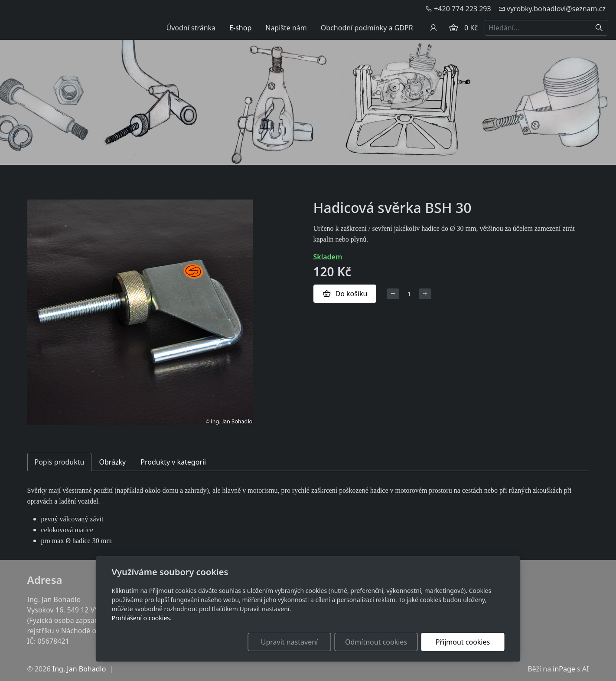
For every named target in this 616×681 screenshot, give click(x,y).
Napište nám (286, 28)
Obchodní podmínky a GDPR (367, 28)
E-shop (240, 28)
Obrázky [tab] (112, 462)
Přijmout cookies (463, 642)
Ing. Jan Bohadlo (79, 669)
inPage (564, 669)
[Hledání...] (538, 28)
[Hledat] (599, 28)
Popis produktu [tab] (60, 462)
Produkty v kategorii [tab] (173, 462)
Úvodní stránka (191, 28)
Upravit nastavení (289, 642)
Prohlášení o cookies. (142, 618)
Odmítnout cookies (376, 642)
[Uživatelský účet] (433, 28)
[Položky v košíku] (453, 28)
